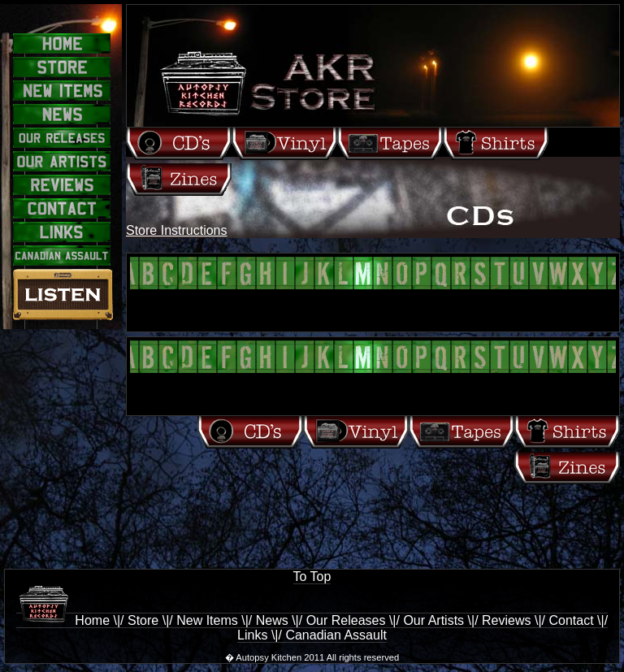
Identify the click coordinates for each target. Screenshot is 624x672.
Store (143, 620)
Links (252, 635)
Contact (571, 620)
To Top (312, 577)
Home (63, 620)
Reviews (506, 620)
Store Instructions (177, 230)
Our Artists (433, 620)
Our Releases (346, 620)
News (272, 620)
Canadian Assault (336, 635)
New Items (207, 620)
